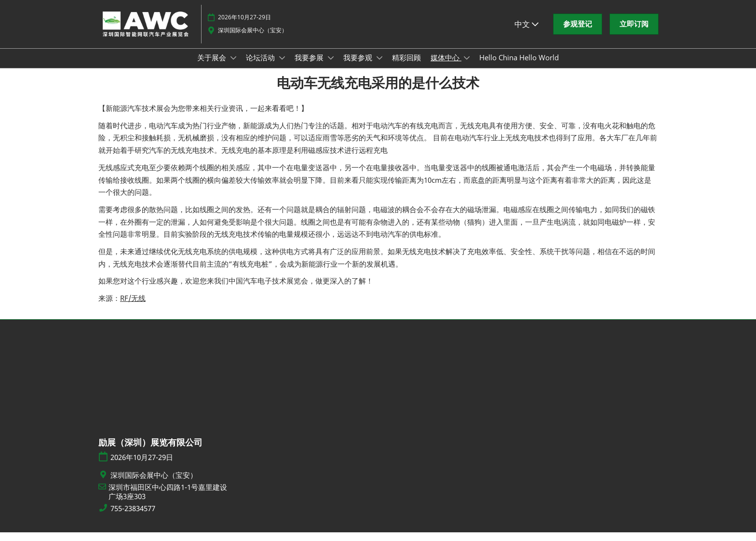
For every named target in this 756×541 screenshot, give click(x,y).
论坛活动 (261, 67)
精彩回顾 (406, 67)
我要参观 (359, 67)
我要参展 (310, 67)
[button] (578, 33)
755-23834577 (133, 517)
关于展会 (213, 67)
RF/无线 (133, 307)
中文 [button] (526, 33)
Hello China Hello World (519, 67)
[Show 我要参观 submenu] (379, 67)
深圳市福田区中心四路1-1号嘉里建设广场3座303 (168, 501)
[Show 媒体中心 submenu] (467, 67)
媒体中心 (446, 67)
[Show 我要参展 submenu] (331, 67)
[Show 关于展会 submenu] (233, 67)
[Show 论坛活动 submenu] (282, 67)
